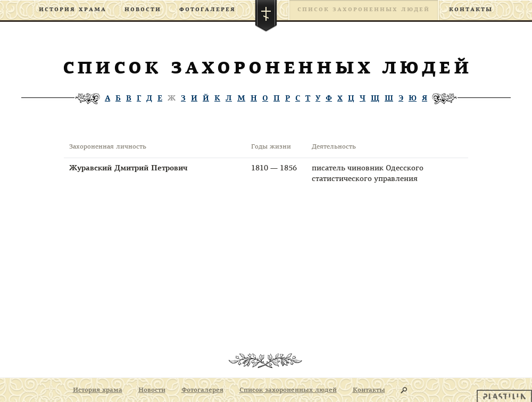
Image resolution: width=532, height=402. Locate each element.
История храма (73, 10)
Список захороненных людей (364, 10)
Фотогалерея (207, 10)
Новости (143, 10)
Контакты (471, 10)
